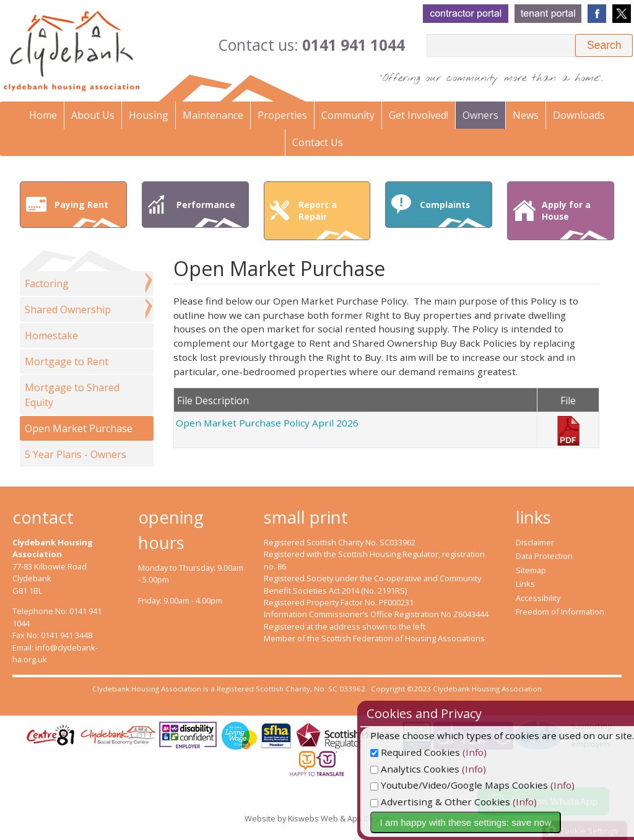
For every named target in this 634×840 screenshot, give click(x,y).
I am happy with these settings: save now (496, 822)
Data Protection (544, 556)
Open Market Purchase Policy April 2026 (267, 423)
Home (43, 115)
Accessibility (538, 598)
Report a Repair (332, 219)
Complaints (453, 213)
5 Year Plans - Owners (76, 454)
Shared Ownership (68, 310)
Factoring (47, 284)
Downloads (579, 115)
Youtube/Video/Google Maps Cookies (489, 785)
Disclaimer (535, 542)
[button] (604, 45)
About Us (93, 115)
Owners (480, 115)
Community (348, 115)
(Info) (504, 752)
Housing (149, 115)
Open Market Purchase (79, 428)
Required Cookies (445, 752)
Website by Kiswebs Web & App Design (317, 818)
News (526, 115)
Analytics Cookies (445, 769)
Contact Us (318, 142)
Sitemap (531, 570)
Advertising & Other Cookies (470, 802)
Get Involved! (419, 115)
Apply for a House (575, 219)
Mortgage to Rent (67, 362)
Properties (282, 115)
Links (525, 584)
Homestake (51, 336)
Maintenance (213, 115)
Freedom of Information (560, 612)
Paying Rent (88, 213)
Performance (210, 213)
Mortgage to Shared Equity (72, 395)
